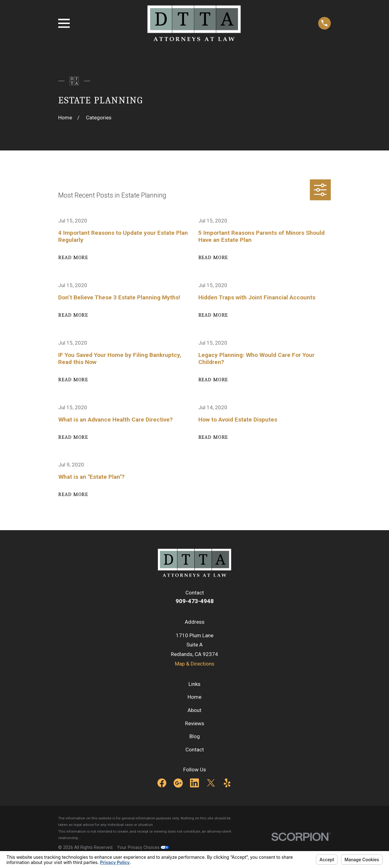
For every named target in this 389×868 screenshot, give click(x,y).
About (194, 710)
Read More (73, 257)
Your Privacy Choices (143, 847)
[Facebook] (162, 783)
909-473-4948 (195, 601)
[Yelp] (227, 783)
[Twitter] (211, 783)
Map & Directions (195, 664)
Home (194, 697)
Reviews (195, 723)
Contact (195, 750)
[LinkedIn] (194, 783)
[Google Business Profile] (178, 783)
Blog (195, 736)
